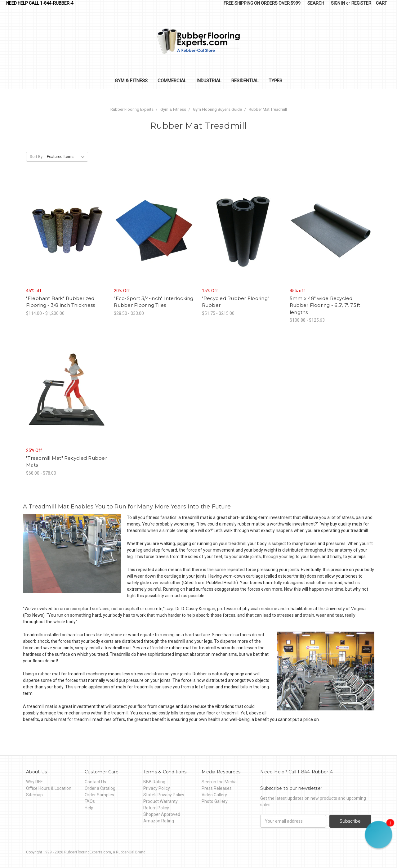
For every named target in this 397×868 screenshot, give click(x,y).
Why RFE (34, 782)
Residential (245, 81)
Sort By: (37, 157)
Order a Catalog (100, 788)
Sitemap (34, 795)
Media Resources (221, 772)
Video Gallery (214, 795)
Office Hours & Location (49, 788)
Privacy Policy (157, 788)
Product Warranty (161, 801)
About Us (36, 772)
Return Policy (156, 808)
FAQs (90, 801)
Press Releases (217, 788)
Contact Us (95, 782)
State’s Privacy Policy (164, 795)
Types (275, 81)
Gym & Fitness (131, 81)
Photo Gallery (215, 801)
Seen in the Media (219, 782)
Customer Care (102, 772)
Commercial (172, 81)
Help (89, 808)
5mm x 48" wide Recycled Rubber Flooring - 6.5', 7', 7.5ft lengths (325, 305)
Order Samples (99, 795)
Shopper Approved (162, 814)
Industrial (209, 81)
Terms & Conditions (165, 772)
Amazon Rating (159, 821)
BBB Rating (154, 782)
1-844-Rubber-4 (57, 3)
